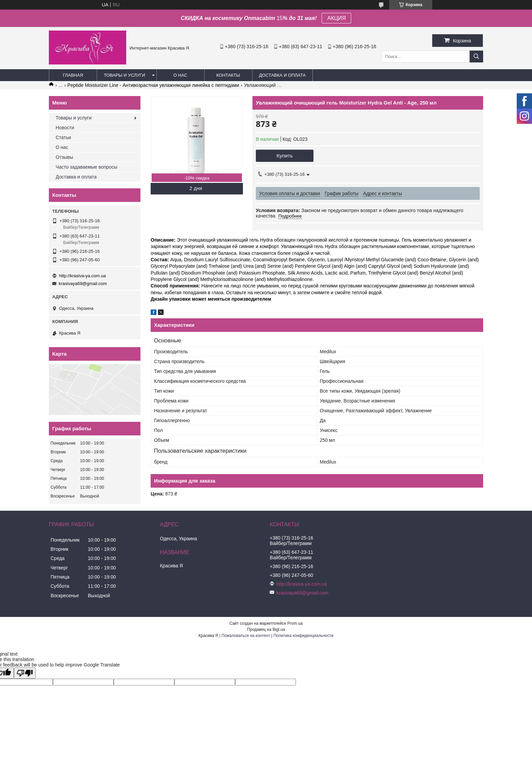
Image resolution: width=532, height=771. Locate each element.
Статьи (63, 137)
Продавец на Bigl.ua (266, 629)
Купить (284, 156)
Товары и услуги (125, 75)
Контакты (228, 75)
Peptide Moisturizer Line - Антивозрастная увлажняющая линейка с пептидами (153, 85)
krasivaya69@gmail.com (83, 284)
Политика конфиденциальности (303, 636)
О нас (180, 75)
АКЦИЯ (336, 18)
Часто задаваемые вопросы (87, 167)
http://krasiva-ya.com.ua (82, 276)
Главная (73, 75)
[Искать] (476, 57)
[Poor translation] (25, 673)
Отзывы (64, 157)
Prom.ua (295, 623)
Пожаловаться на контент (246, 636)
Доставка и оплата (282, 75)
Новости (65, 128)
